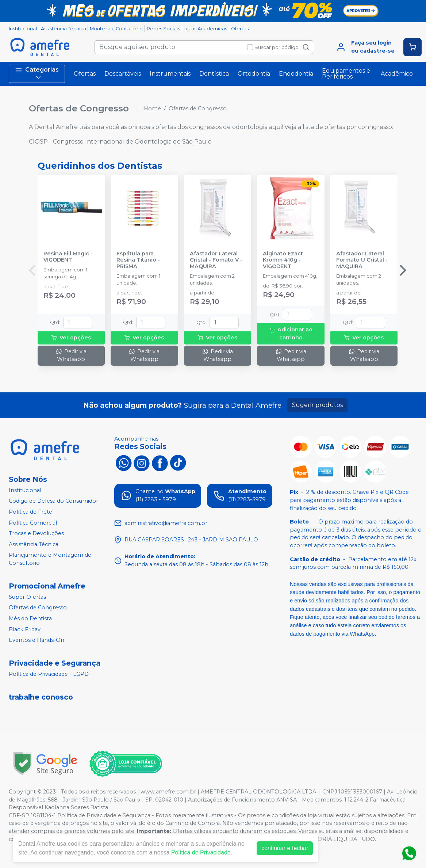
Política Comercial (33, 523)
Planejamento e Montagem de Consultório (50, 559)
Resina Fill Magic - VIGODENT (68, 257)
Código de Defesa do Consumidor (53, 501)
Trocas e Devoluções (36, 533)
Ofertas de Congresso (38, 608)
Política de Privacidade (201, 852)
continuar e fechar (285, 848)
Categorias (37, 74)
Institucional (23, 29)
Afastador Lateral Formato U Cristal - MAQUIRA (362, 260)
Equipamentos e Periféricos (346, 74)
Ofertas (240, 29)
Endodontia (296, 74)
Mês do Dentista (30, 618)
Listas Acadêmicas (205, 29)
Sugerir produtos (317, 405)
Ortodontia (254, 74)
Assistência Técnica (64, 29)
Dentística (214, 74)
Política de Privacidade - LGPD (49, 674)
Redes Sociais (163, 29)
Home (152, 108)
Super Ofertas (27, 597)
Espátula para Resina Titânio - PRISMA (138, 260)
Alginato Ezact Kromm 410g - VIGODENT (283, 260)
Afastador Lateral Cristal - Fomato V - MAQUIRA (216, 260)
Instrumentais (170, 74)
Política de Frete (30, 512)
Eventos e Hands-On (37, 640)
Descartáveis (123, 74)
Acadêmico (397, 74)
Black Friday (25, 629)
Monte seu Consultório (116, 29)
